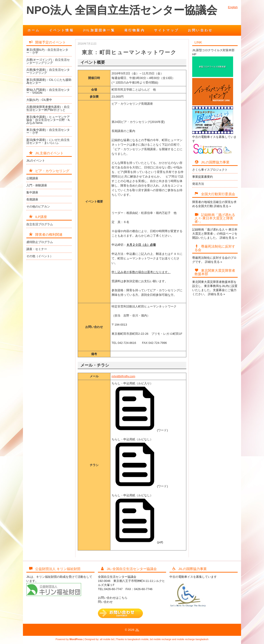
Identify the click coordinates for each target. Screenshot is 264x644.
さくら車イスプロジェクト (210, 170)
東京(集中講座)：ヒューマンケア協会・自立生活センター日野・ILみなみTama (48, 120)
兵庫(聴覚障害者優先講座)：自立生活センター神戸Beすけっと (48, 108)
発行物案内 (135, 30)
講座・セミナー (37, 249)
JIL (137, 630)
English (233, 7)
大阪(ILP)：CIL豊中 (39, 100)
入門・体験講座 (37, 185)
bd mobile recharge (161, 639)
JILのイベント (36, 161)
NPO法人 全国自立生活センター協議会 (122, 10)
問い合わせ (105, 602)
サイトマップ (166, 30)
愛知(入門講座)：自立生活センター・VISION (48, 91)
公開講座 (32, 178)
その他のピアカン (38, 207)
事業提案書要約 (203, 177)
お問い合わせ (200, 30)
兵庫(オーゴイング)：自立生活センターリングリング (48, 61)
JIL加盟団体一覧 (99, 30)
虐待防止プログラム (40, 242)
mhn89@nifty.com (123, 376)
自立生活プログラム (40, 224)
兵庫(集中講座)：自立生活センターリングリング (48, 71)
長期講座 (32, 199)
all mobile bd (107, 639)
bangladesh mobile (138, 639)
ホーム (34, 30)
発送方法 (198, 184)
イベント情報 (61, 30)
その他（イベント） (40, 256)
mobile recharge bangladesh (193, 639)
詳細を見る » (222, 206)
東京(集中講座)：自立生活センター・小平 (48, 131)
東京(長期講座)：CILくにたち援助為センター (49, 81)
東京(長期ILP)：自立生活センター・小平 (47, 51)
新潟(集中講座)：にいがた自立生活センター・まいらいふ (48, 141)
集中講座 (32, 192)
